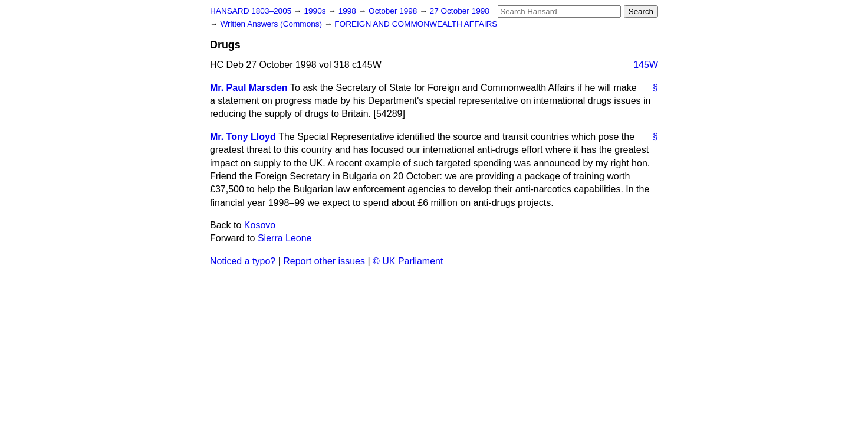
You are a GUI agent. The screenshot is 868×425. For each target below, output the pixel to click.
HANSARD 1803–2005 (251, 11)
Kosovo (260, 225)
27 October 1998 (460, 11)
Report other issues (324, 261)
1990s (316, 11)
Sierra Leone (285, 238)
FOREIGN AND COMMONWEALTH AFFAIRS (416, 24)
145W (646, 65)
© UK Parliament (408, 261)
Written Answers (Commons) (272, 24)
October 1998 (394, 11)
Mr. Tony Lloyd (243, 137)
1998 (348, 11)
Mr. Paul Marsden (249, 88)
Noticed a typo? (243, 261)
